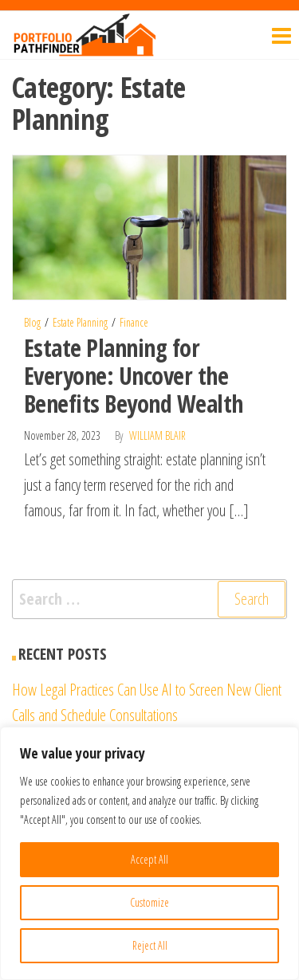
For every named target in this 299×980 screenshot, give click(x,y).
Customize (149, 902)
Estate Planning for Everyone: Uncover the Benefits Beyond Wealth (134, 376)
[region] (149, 853)
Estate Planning (80, 322)
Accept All (149, 859)
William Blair (157, 435)
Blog (32, 322)
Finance (134, 322)
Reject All (150, 945)
